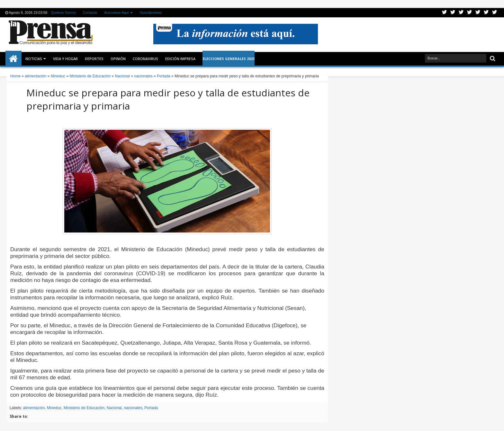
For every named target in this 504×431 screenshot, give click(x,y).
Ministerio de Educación (84, 408)
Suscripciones (151, 13)
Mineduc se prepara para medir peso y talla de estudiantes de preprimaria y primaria (168, 99)
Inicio (14, 59)
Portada (151, 408)
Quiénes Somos (63, 13)
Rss (470, 13)
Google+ (461, 13)
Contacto (90, 13)
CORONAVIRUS (145, 59)
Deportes (94, 59)
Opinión (118, 59)
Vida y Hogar (65, 59)
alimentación (34, 408)
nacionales (133, 408)
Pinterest (495, 13)
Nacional (114, 408)
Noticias (34, 59)
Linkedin (478, 13)
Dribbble (486, 13)
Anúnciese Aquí (116, 13)
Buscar (492, 59)
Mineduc (54, 408)
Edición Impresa (180, 59)
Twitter (445, 13)
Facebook (453, 13)
